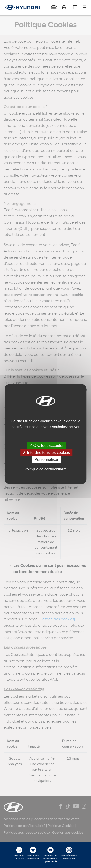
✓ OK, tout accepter (46, 445)
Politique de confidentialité (45, 469)
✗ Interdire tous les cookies (46, 452)
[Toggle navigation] (84, 7)
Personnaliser (46, 460)
